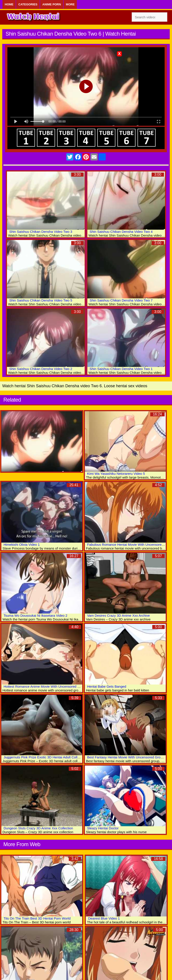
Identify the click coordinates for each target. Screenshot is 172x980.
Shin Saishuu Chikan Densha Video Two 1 (121, 369)
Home (9, 4)
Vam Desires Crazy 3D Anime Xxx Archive (118, 615)
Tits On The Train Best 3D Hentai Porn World (37, 918)
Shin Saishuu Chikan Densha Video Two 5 (41, 300)
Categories (28, 4)
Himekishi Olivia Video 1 (22, 545)
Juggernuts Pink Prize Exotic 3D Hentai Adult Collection (45, 757)
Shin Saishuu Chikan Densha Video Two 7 (121, 300)
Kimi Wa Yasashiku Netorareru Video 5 (116, 474)
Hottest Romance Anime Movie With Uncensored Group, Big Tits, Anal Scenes (62, 686)
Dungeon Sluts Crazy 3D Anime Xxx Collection (38, 828)
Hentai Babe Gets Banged (107, 686)
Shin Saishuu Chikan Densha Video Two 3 (41, 232)
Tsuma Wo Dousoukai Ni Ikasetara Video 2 (35, 615)
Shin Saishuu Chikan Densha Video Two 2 (41, 369)
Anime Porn (52, 4)
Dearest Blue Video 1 (104, 918)
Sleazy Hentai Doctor (103, 828)
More (70, 4)
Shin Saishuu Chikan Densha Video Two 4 (121, 232)
